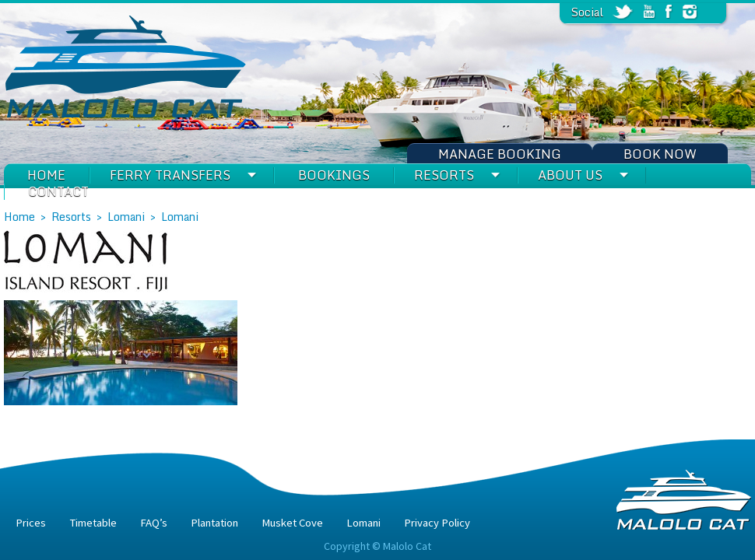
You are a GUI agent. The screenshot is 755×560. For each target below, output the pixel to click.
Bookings (334, 175)
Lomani (126, 217)
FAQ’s (154, 523)
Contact (58, 191)
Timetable (93, 523)
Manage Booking (500, 154)
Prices (31, 523)
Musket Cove (292, 523)
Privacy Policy (437, 523)
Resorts (444, 175)
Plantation (214, 523)
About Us (570, 175)
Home (46, 175)
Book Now (660, 154)
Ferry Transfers (170, 175)
